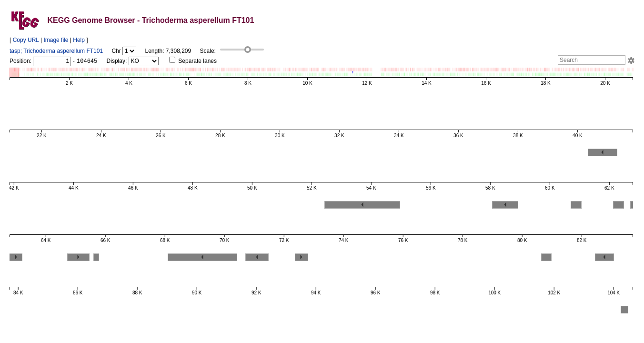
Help (79, 40)
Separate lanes (193, 61)
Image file (56, 40)
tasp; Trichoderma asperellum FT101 (56, 51)
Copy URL (26, 40)
